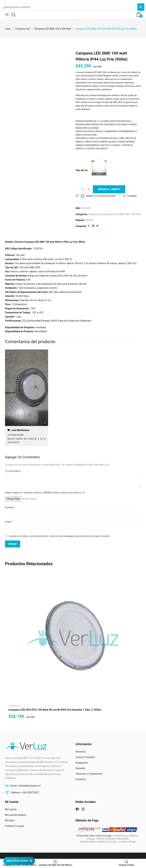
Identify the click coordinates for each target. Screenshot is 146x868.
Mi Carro (10, 821)
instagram (84, 810)
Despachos (82, 763)
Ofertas (89, 220)
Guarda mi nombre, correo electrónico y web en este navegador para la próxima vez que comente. (60, 536)
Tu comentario (13, 471)
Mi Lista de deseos (16, 815)
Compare (132, 196)
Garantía (80, 768)
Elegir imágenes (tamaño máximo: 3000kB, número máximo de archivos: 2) (45, 493)
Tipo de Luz (82, 170)
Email (9, 522)
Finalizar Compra (14, 826)
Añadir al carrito (109, 189)
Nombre (10, 507)
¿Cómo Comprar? (85, 757)
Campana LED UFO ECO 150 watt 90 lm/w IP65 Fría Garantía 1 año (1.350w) (55, 710)
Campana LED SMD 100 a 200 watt (122, 214)
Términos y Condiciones (89, 774)
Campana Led (95, 214)
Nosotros (81, 752)
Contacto (81, 779)
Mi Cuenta (11, 810)
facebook (78, 810)
